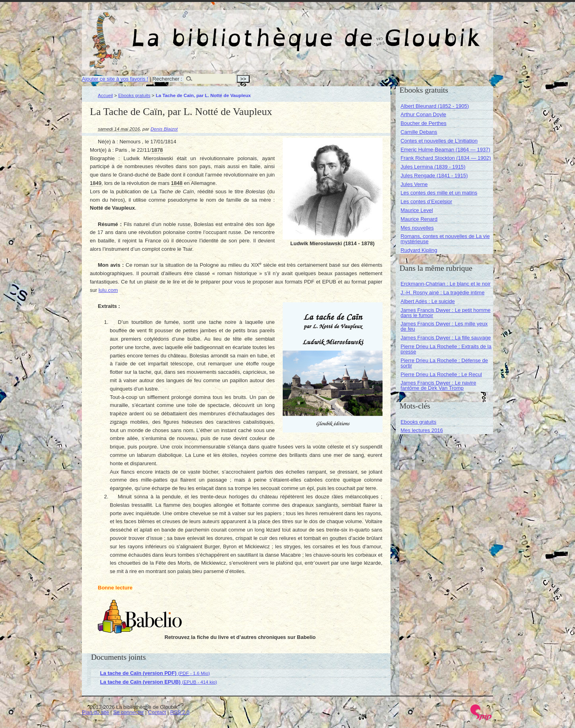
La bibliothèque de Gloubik (372, 31)
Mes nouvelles (417, 228)
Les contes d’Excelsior (426, 201)
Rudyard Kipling (419, 250)
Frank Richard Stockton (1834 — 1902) (446, 158)
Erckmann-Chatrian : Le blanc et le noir (445, 284)
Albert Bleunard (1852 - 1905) (435, 106)
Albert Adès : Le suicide (428, 301)
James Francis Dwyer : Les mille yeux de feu (444, 326)
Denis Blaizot (164, 129)
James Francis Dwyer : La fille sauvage (446, 338)
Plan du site (95, 712)
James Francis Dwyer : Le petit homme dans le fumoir (445, 313)
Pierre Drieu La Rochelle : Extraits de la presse (446, 349)
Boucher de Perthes (423, 123)
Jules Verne (414, 184)
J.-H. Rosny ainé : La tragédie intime (442, 293)
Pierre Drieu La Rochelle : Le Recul (441, 374)
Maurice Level (417, 210)
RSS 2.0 (180, 712)
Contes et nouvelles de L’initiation (439, 141)
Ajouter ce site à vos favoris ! (115, 79)
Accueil (105, 95)
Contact (157, 712)
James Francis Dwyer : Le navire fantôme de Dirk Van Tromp (438, 385)
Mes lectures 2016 (422, 430)
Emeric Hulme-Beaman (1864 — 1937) (445, 150)
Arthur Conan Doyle (423, 114)
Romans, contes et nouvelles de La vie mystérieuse (445, 239)
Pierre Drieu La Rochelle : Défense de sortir (444, 363)
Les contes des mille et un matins (439, 193)
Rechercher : (167, 79)
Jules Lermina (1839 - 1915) (433, 167)
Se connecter (129, 712)
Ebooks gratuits (134, 95)
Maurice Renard (419, 219)
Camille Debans (419, 132)
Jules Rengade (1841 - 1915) (434, 176)
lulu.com (108, 290)
